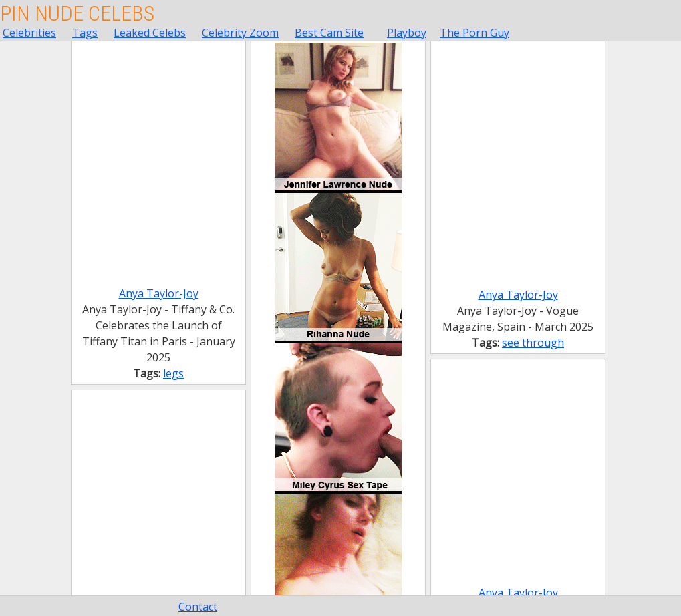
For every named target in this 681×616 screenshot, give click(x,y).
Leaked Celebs (150, 33)
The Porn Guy (474, 33)
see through (533, 343)
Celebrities (29, 33)
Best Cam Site (329, 33)
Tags (85, 33)
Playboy (407, 33)
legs (173, 373)
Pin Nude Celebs (77, 13)
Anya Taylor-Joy (159, 293)
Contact (198, 607)
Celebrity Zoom (240, 33)
